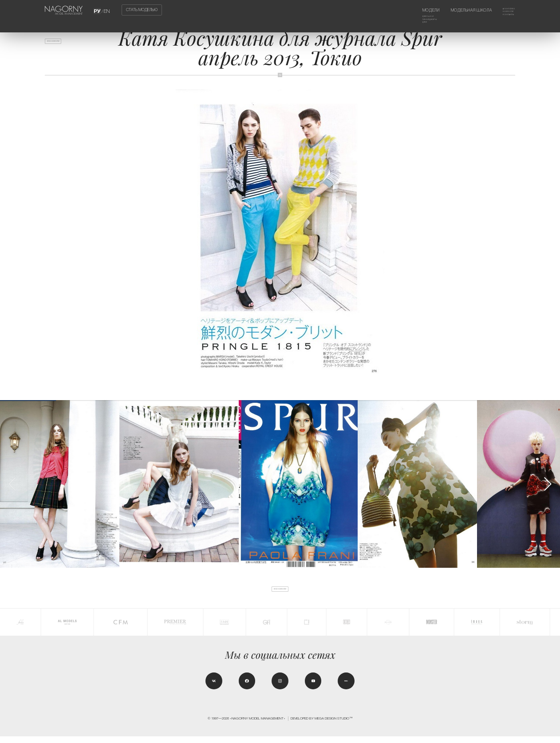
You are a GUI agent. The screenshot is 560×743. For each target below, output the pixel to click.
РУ (98, 10)
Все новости (62, 44)
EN (106, 10)
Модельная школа (460, 10)
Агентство (503, 10)
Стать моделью (142, 10)
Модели (409, 10)
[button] (547, 484)
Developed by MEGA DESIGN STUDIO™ (321, 725)
